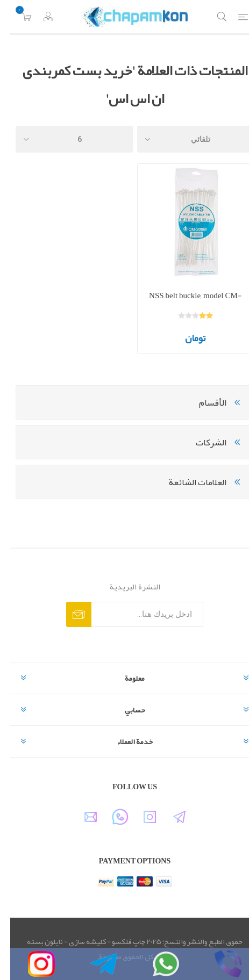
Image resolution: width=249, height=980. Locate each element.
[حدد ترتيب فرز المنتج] (186, 139)
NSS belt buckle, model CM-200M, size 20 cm (185, 304)
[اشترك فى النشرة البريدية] (137, 614)
